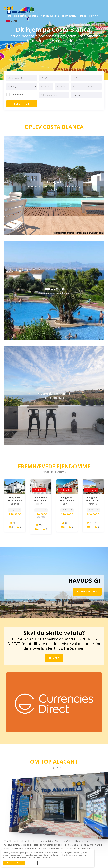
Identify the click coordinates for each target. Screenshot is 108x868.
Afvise (31, 863)
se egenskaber (87, 592)
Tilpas (43, 863)
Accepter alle (14, 863)
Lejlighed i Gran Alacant (41, 499)
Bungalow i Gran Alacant (15, 499)
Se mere (54, 658)
